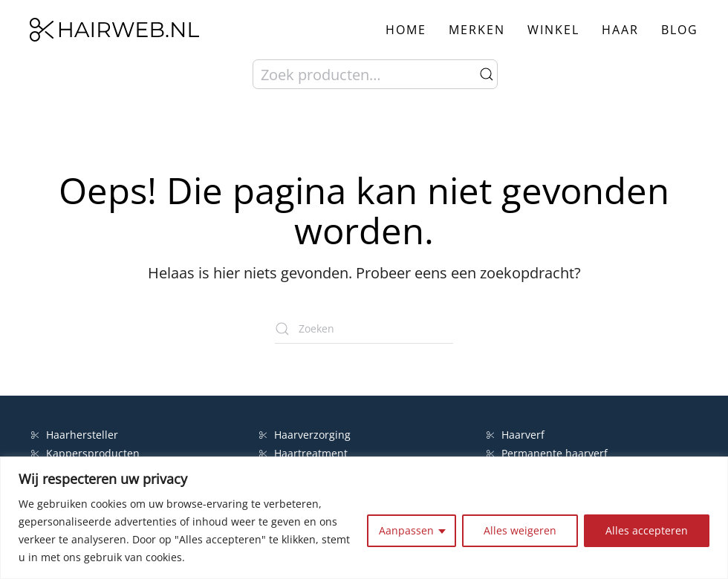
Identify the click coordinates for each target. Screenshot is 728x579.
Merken (477, 30)
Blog (680, 30)
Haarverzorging (305, 435)
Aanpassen (406, 530)
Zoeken (487, 74)
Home (406, 30)
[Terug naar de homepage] (114, 30)
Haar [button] (620, 30)
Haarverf (517, 435)
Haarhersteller (75, 435)
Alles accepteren (647, 530)
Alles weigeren (520, 530)
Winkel (553, 30)
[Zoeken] (364, 329)
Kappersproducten (85, 453)
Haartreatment (303, 453)
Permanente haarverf (547, 453)
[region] (364, 518)
